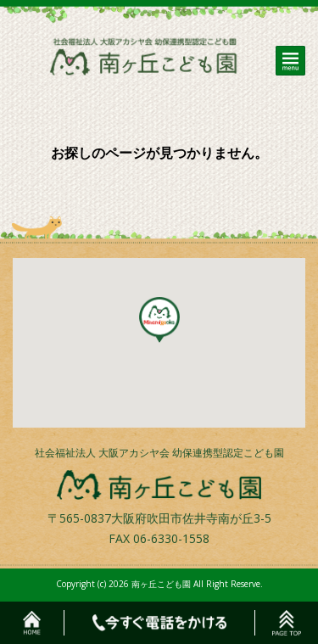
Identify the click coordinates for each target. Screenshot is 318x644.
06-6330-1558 (171, 538)
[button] (159, 320)
